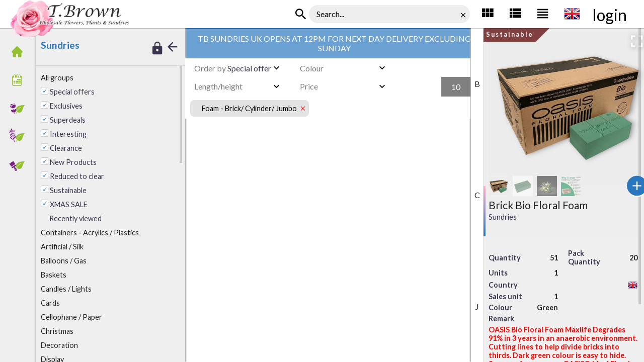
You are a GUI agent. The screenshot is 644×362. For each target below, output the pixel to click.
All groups (57, 78)
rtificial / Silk (62, 247)
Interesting (68, 134)
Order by (210, 68)
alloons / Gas (64, 261)
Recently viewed (75, 218)
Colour (312, 68)
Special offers (72, 92)
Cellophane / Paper (71, 317)
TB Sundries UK (173, 15)
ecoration (59, 345)
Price (309, 86)
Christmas (57, 331)
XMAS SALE (69, 204)
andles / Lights (66, 289)
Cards (50, 303)
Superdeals (68, 120)
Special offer (233, 68)
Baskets (54, 275)
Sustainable (68, 190)
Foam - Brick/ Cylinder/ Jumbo (244, 15)
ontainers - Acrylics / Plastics (90, 233)
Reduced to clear (77, 176)
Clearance (66, 148)
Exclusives (66, 106)
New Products (73, 162)
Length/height (218, 86)
